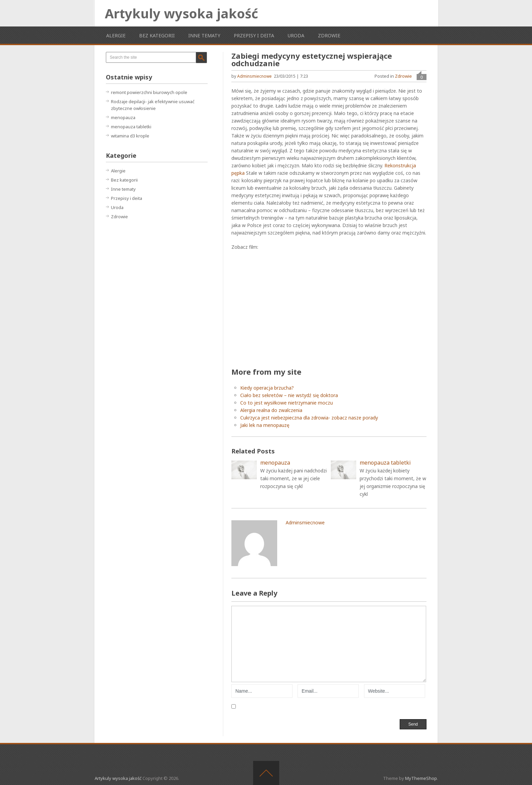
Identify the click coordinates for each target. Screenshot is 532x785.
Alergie (116, 35)
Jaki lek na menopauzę (265, 425)
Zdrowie (329, 35)
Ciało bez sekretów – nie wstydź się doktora (289, 395)
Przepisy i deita (254, 35)
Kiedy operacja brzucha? (267, 388)
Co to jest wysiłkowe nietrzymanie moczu (287, 403)
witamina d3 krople (130, 136)
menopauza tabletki (131, 127)
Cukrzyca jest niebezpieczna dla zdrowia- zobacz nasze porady (309, 418)
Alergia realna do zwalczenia (271, 410)
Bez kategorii (157, 35)
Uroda (296, 35)
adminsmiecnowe (254, 76)
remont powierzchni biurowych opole (149, 92)
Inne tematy (204, 35)
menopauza (123, 117)
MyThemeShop (421, 778)
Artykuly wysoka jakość (182, 13)
